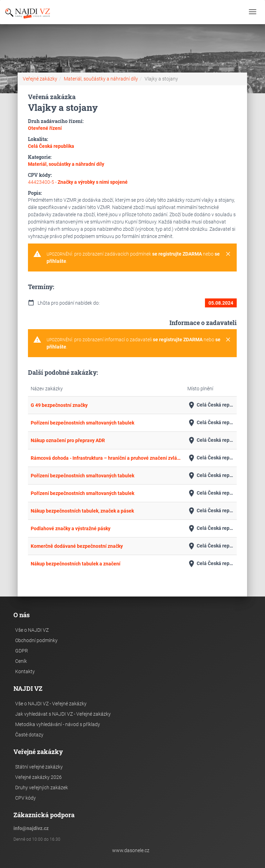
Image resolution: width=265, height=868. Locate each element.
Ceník (21, 661)
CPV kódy (26, 798)
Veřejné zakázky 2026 (38, 777)
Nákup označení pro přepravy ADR (68, 440)
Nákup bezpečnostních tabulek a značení (76, 564)
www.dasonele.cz (131, 850)
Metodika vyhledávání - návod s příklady (58, 724)
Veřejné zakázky (40, 79)
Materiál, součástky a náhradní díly (101, 79)
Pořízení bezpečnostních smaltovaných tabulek (82, 423)
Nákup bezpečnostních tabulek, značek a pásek (82, 511)
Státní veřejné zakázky (39, 767)
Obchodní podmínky (36, 640)
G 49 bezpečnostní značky (59, 405)
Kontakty (25, 671)
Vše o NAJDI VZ (32, 630)
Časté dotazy (29, 735)
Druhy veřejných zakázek (42, 788)
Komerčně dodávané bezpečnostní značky (77, 546)
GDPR (22, 651)
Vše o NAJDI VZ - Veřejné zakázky (51, 704)
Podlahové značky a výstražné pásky (71, 528)
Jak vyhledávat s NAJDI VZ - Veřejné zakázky (63, 714)
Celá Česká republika (211, 405)
